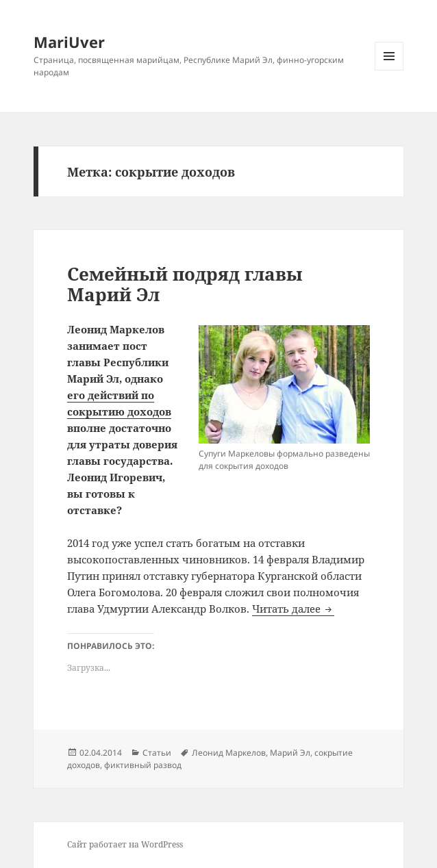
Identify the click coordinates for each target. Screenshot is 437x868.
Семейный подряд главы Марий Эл (185, 284)
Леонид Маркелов (229, 753)
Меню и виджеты (389, 70)
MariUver (69, 42)
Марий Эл (290, 753)
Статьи (157, 753)
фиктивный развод (143, 765)
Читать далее (293, 609)
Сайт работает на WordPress (125, 844)
